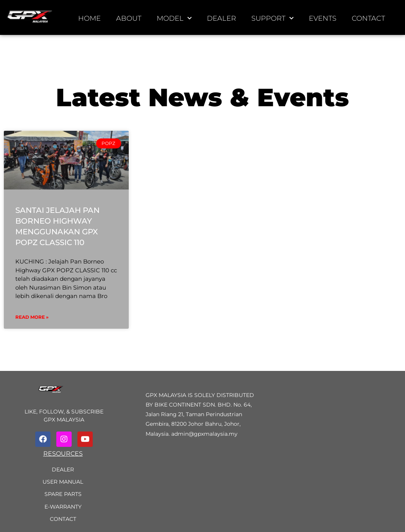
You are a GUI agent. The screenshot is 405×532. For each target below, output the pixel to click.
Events (323, 18)
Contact (368, 18)
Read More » (32, 317)
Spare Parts (63, 494)
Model (174, 19)
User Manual (63, 482)
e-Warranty (63, 507)
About (129, 18)
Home (89, 18)
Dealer (221, 18)
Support (272, 19)
